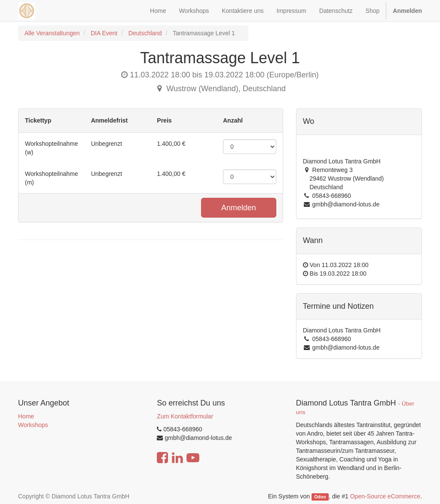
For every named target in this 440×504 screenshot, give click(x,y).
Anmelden (239, 208)
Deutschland (145, 33)
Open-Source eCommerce (385, 496)
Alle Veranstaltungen (52, 33)
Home (26, 416)
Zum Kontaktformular (185, 416)
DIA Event (104, 33)
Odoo (320, 497)
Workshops (33, 425)
